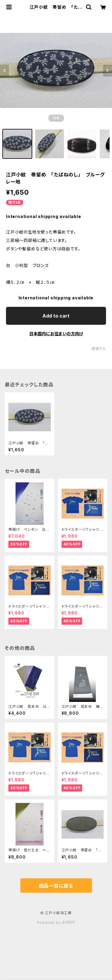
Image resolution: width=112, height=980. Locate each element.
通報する (99, 349)
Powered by (56, 922)
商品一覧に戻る (56, 886)
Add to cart (56, 316)
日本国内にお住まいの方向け (56, 334)
